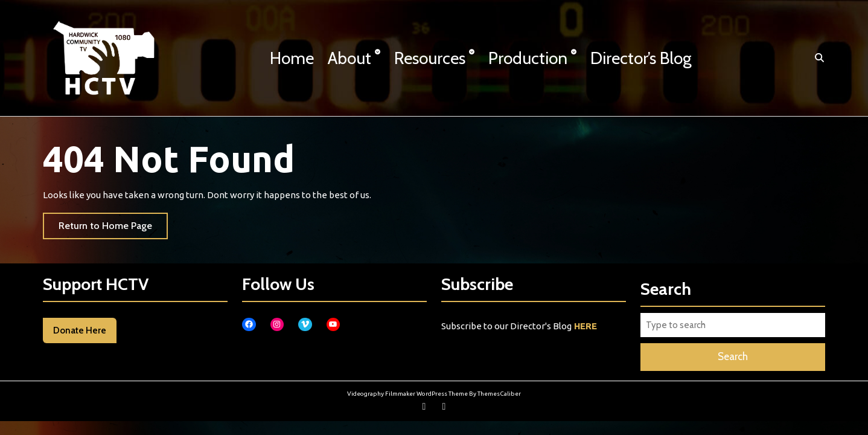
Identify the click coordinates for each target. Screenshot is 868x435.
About (349, 58)
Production (528, 58)
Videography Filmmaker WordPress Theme (407, 394)
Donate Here (80, 330)
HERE (586, 326)
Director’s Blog (641, 58)
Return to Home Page (113, 229)
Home (292, 58)
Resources (430, 58)
